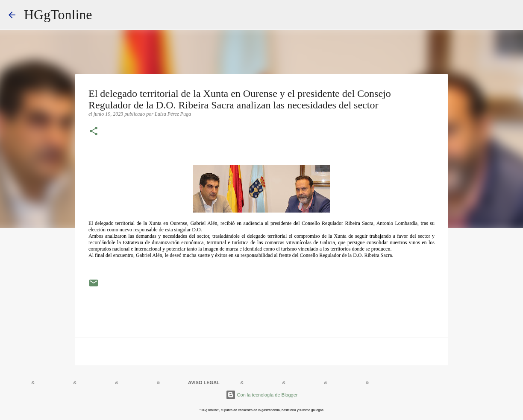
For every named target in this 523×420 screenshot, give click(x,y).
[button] (94, 132)
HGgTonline (58, 15)
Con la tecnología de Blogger (262, 395)
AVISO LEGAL (204, 382)
